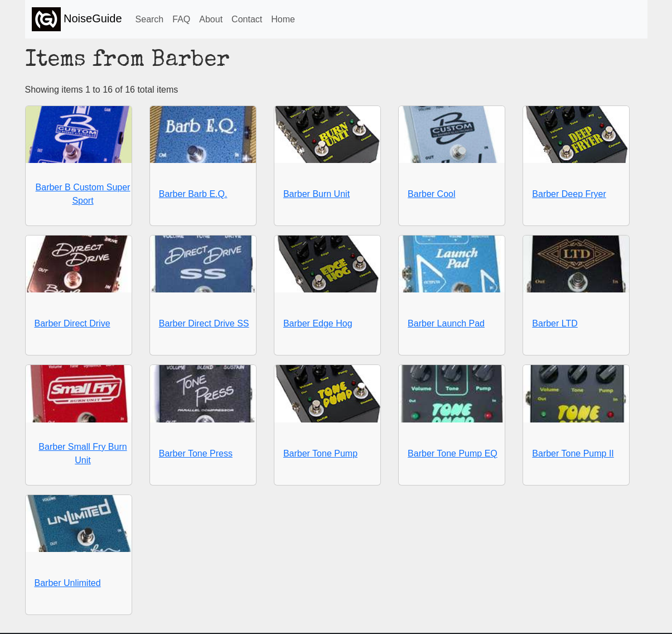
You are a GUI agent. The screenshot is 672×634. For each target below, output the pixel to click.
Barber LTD (555, 323)
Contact (247, 19)
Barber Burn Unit (316, 194)
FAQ (181, 19)
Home (283, 19)
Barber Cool (431, 194)
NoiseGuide (77, 19)
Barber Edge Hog (318, 323)
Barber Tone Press (196, 453)
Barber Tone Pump (320, 453)
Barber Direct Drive (72, 323)
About (211, 19)
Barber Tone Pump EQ (453, 453)
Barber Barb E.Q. (193, 194)
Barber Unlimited (68, 583)
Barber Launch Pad (446, 323)
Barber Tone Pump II (573, 453)
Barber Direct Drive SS (204, 323)
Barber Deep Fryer (569, 194)
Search (150, 19)
